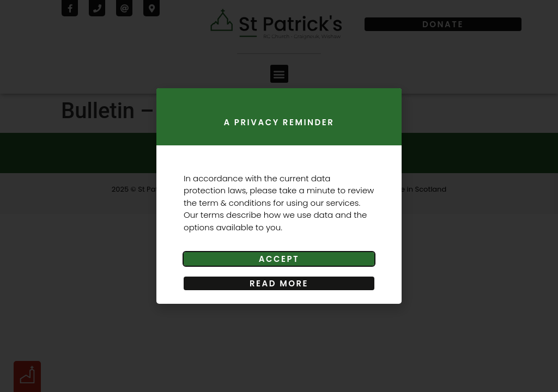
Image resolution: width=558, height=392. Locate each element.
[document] (279, 196)
